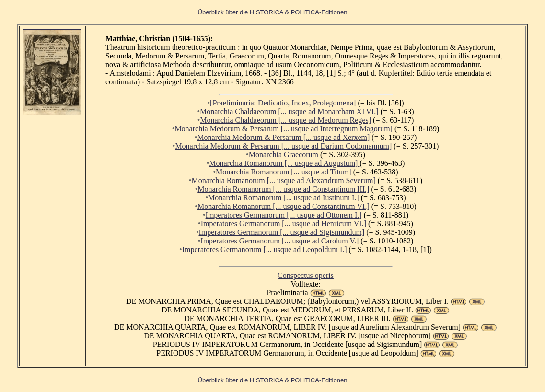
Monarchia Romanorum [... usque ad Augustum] (284, 163)
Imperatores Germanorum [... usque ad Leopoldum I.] (265, 249)
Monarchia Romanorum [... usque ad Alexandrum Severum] (283, 180)
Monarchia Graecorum (284, 155)
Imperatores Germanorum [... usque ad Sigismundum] (282, 232)
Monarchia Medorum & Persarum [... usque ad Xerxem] (283, 137)
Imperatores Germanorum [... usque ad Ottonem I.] (284, 215)
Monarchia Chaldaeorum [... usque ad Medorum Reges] (285, 120)
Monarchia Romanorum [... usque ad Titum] (284, 172)
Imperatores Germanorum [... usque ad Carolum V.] (279, 241)
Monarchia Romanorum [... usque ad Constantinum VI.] (284, 206)
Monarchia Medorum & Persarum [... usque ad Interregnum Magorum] (284, 129)
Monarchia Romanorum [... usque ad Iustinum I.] (284, 198)
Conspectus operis (306, 275)
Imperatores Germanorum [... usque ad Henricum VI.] (284, 224)
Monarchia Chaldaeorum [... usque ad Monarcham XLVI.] (289, 111)
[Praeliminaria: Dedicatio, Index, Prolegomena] (283, 103)
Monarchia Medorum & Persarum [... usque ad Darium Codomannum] (283, 146)
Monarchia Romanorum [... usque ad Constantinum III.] (283, 189)
